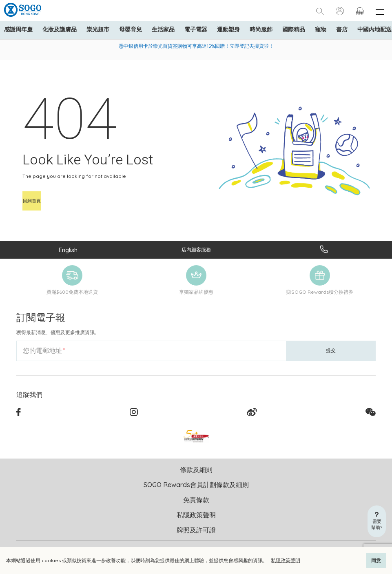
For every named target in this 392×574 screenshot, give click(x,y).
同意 (376, 560)
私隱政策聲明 (286, 560)
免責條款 (196, 500)
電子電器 (196, 29)
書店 (342, 29)
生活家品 (163, 29)
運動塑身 (228, 29)
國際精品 (294, 29)
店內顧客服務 (196, 249)
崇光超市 (98, 29)
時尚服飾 (261, 29)
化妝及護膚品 (60, 29)
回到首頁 (32, 201)
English (68, 250)
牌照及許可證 (196, 530)
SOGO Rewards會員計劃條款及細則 (196, 485)
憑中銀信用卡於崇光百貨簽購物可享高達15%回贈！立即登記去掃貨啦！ (196, 46)
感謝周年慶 (18, 29)
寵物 (321, 29)
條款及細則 (196, 470)
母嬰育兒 (131, 29)
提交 (331, 350)
